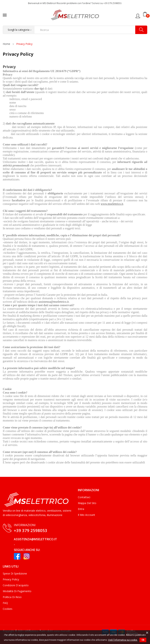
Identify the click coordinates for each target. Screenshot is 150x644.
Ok (143, 640)
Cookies (8, 609)
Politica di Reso (12, 597)
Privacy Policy (11, 579)
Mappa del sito (87, 503)
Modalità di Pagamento (17, 591)
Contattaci (84, 497)
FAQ (5, 603)
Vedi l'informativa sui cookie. (123, 640)
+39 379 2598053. (113, 3)
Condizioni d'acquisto (16, 585)
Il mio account (86, 515)
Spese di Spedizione (15, 573)
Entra (81, 509)
